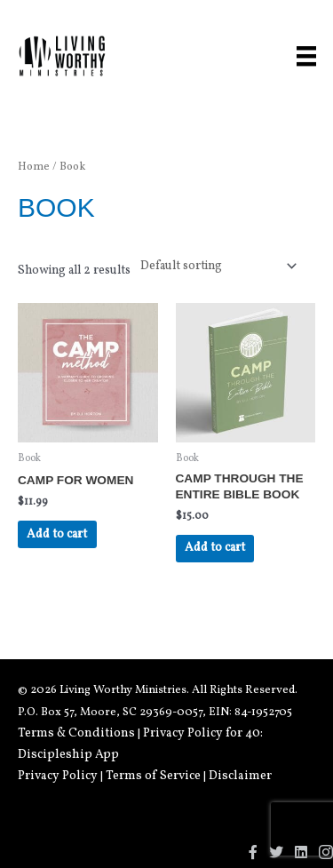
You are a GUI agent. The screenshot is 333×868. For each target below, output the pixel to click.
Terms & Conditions (76, 733)
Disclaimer (240, 776)
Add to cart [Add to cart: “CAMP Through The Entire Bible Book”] (215, 548)
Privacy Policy (58, 776)
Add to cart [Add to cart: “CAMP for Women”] (57, 534)
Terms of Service (153, 776)
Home (34, 167)
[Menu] (306, 56)
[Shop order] (215, 266)
